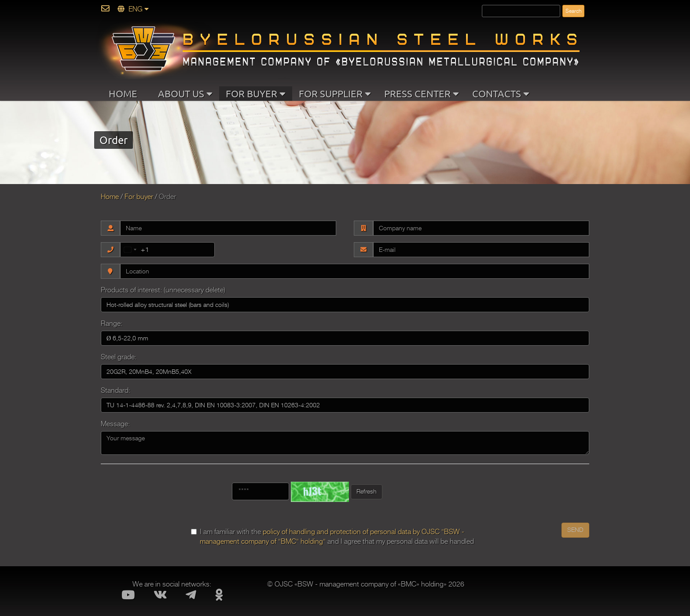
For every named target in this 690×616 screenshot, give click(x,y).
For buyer (139, 197)
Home (110, 197)
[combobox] (135, 250)
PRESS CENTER (422, 93)
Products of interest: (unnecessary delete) (163, 290)
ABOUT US (185, 93)
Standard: (116, 391)
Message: (115, 424)
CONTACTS (501, 93)
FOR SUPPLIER (335, 93)
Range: (112, 324)
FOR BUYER (256, 93)
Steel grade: (119, 357)
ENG (133, 9)
